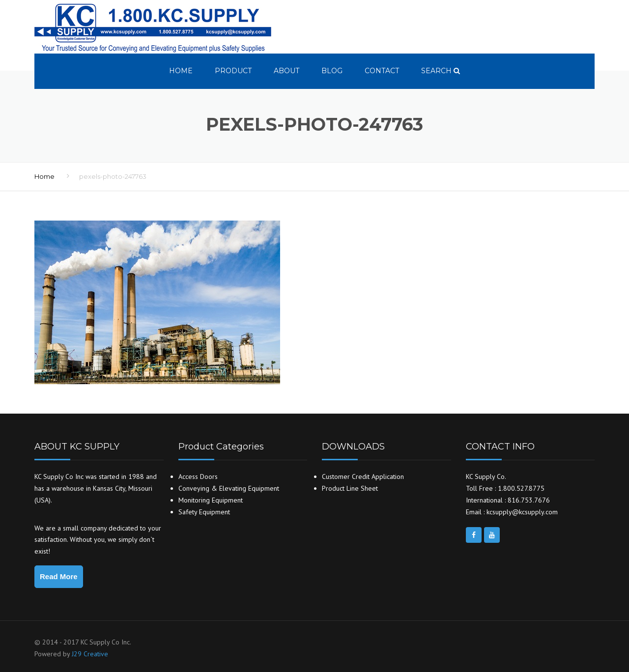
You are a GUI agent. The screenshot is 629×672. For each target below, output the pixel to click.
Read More (59, 576)
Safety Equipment (204, 512)
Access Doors (198, 476)
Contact (382, 71)
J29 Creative (90, 654)
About (286, 71)
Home (181, 71)
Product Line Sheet (350, 488)
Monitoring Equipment (211, 500)
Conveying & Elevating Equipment (229, 488)
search (441, 71)
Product (233, 71)
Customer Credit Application (363, 476)
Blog (332, 71)
